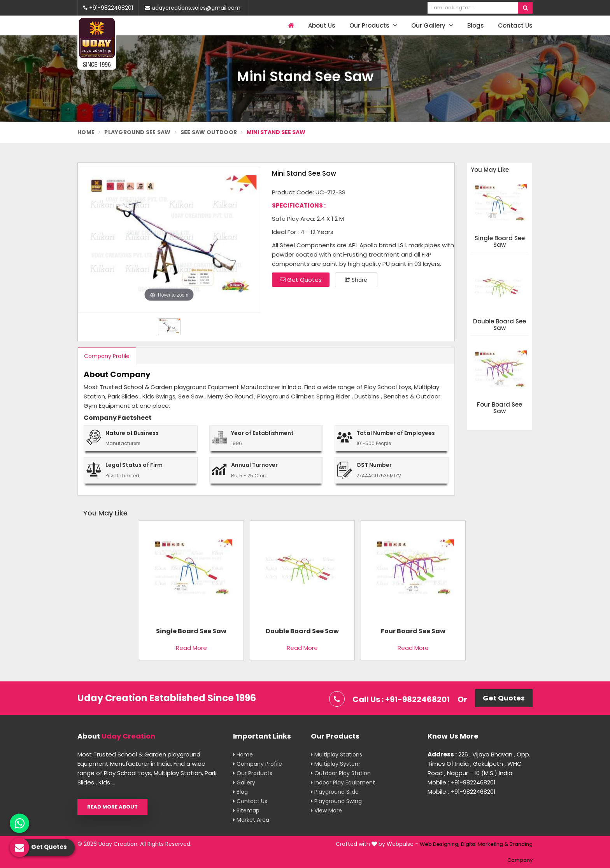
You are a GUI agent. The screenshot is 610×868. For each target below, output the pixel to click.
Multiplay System (336, 764)
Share (356, 280)
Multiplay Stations (337, 754)
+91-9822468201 (108, 8)
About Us (322, 25)
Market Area (251, 820)
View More (326, 810)
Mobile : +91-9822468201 (462, 782)
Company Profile (107, 356)
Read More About (112, 807)
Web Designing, (440, 844)
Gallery (244, 782)
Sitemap (246, 810)
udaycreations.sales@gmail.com (193, 8)
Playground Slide (335, 792)
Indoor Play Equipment (343, 782)
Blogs (476, 25)
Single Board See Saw (500, 242)
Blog (240, 792)
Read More (191, 648)
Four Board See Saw (500, 408)
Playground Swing (336, 801)
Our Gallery (432, 25)
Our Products (373, 25)
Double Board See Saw (500, 325)
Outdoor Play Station (341, 773)
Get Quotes (301, 280)
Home (86, 132)
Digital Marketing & (485, 844)
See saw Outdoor (209, 132)
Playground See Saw (137, 132)
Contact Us (515, 25)
